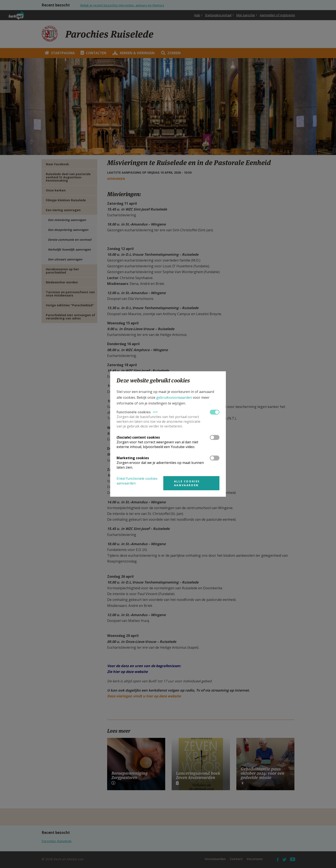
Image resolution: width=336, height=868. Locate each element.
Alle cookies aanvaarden (187, 483)
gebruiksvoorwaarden (174, 397)
